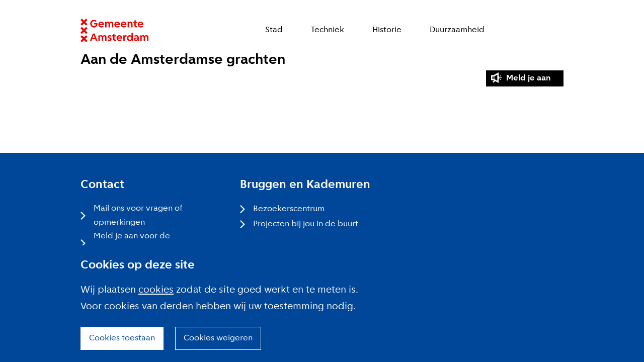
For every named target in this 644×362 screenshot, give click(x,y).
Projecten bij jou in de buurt (306, 224)
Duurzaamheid (457, 30)
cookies (156, 290)
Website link (114, 30)
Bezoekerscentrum (289, 209)
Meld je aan (529, 78)
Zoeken (558, 30)
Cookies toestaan (122, 338)
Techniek (328, 30)
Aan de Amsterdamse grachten (183, 60)
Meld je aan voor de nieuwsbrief (132, 243)
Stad (274, 30)
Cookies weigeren (218, 338)
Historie (387, 30)
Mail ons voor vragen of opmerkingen (138, 215)
